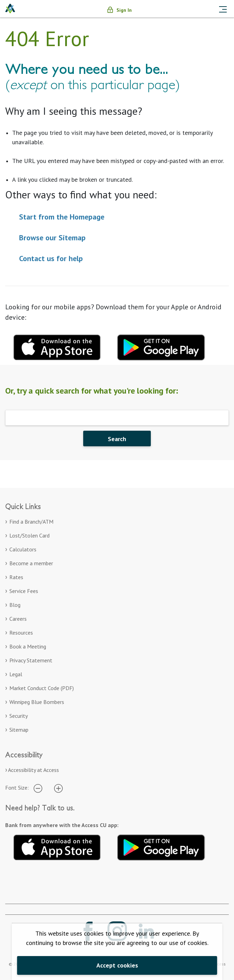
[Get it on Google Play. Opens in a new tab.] (161, 846)
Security (19, 716)
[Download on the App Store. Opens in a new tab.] (57, 846)
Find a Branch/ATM (31, 522)
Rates (16, 577)
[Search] (117, 418)
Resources (21, 633)
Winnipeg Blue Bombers (37, 702)
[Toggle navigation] (223, 9)
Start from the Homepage (62, 217)
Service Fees (24, 591)
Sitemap (19, 730)
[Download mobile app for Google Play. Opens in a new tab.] (161, 346)
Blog (15, 605)
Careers (18, 619)
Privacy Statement (31, 660)
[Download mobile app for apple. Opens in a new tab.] (57, 346)
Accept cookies (117, 965)
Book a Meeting (28, 646)
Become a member (31, 563)
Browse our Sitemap (52, 238)
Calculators (23, 549)
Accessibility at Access (33, 770)
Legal (16, 674)
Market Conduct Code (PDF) (42, 688)
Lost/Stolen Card (29, 535)
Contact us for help (51, 258)
